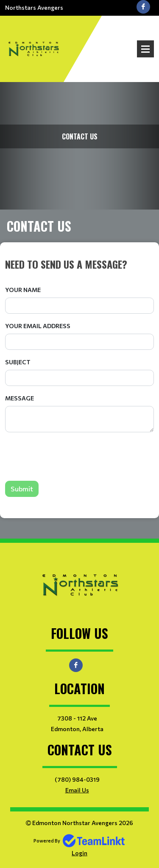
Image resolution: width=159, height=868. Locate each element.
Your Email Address (38, 326)
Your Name (23, 290)
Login (79, 853)
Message (20, 398)
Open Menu (145, 49)
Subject (18, 362)
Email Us (77, 790)
